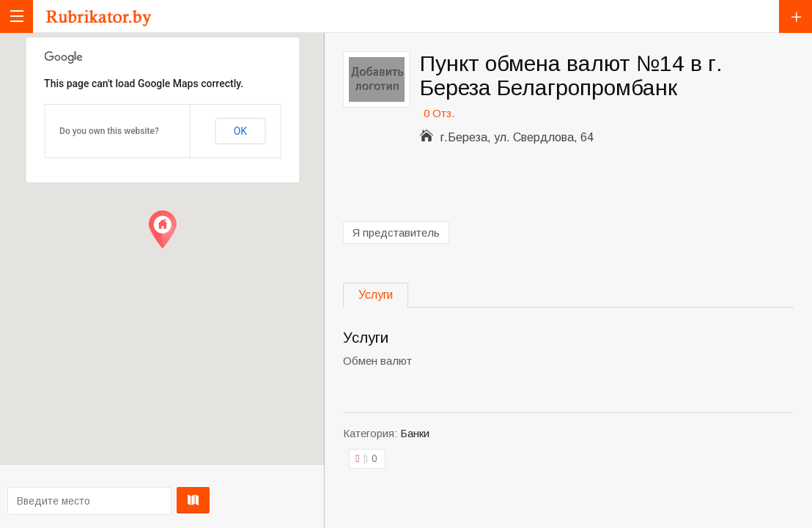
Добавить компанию (796, 16)
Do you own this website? (109, 131)
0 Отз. (439, 113)
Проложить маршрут (159, 500)
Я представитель (396, 233)
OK (240, 131)
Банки (415, 433)
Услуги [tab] (376, 295)
